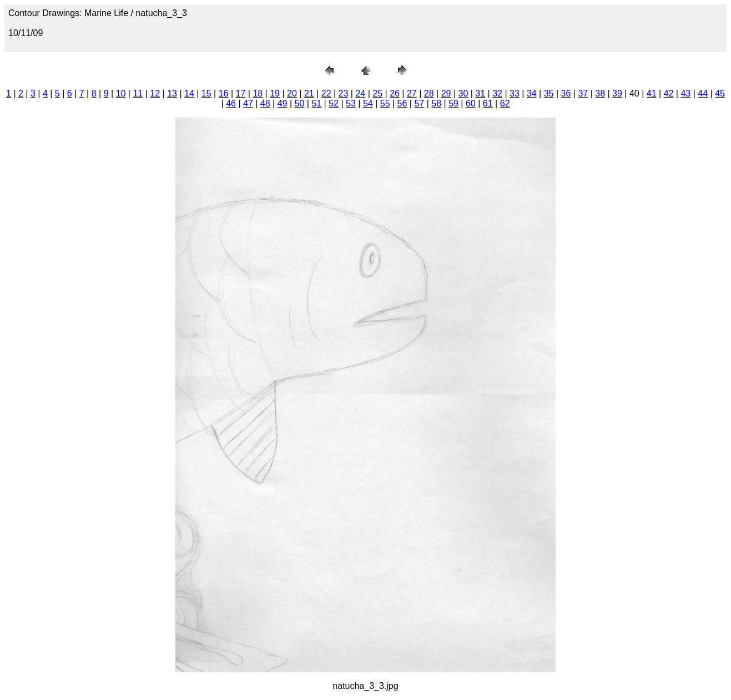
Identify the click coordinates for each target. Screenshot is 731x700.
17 (241, 93)
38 (600, 93)
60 (471, 103)
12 (155, 93)
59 (453, 103)
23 (344, 93)
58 (436, 103)
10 (121, 93)
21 (309, 93)
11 (138, 93)
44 (703, 93)
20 (292, 93)
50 (300, 103)
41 (652, 93)
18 (258, 93)
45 (720, 93)
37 (583, 93)
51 (316, 103)
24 (360, 93)
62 (505, 103)
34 (532, 93)
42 (669, 93)
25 (377, 93)
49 (283, 103)
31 (480, 93)
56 (402, 103)
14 (189, 93)
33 (515, 93)
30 (463, 93)
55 (385, 103)
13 (172, 93)
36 (566, 93)
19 (275, 93)
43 (685, 93)
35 (549, 93)
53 (351, 103)
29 (446, 93)
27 (412, 93)
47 (248, 103)
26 (395, 93)
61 (488, 103)
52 (334, 103)
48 (265, 103)
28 (429, 93)
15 (206, 93)
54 (368, 103)
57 (419, 103)
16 (224, 93)
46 (231, 103)
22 (326, 93)
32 (497, 93)
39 (617, 93)
